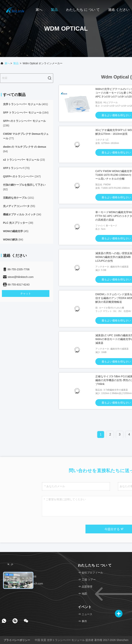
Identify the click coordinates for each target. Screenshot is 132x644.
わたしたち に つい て (83, 10)
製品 (54, 10)
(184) (26, 113)
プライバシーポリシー (17, 640)
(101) (19, 198)
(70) (16, 168)
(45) (16, 231)
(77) (26, 136)
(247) (22, 176)
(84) (13, 240)
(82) (24, 187)
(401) (25, 104)
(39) (18, 223)
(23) (24, 160)
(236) (24, 123)
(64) (25, 149)
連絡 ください (119, 10)
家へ (39, 10)
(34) (22, 214)
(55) (19, 206)
